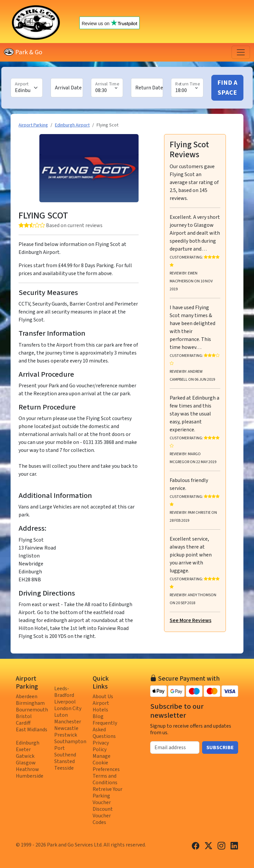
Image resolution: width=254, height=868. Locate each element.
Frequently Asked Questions (105, 730)
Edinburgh (28, 743)
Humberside (30, 776)
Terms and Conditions (105, 779)
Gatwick (25, 756)
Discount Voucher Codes (103, 816)
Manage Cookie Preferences (106, 763)
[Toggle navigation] (241, 52)
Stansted (64, 761)
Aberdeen (27, 697)
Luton (61, 715)
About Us (103, 697)
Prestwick (66, 735)
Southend (65, 755)
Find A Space (227, 88)
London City (68, 708)
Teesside (64, 768)
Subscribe (220, 747)
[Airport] (27, 88)
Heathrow (27, 769)
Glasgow (26, 763)
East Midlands (32, 730)
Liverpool (65, 702)
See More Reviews (190, 620)
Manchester (68, 722)
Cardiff (23, 723)
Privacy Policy (101, 746)
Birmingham (30, 703)
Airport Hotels (101, 706)
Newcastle (66, 728)
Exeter (23, 749)
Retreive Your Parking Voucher (107, 796)
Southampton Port (70, 745)
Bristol (24, 716)
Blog (98, 716)
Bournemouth (32, 710)
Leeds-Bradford (64, 692)
